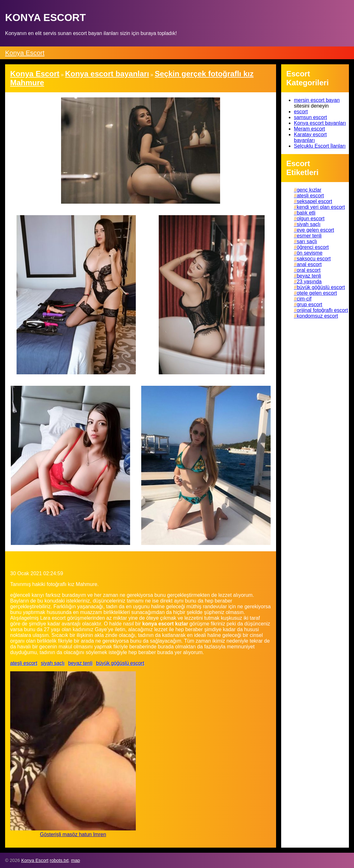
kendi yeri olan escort (321, 207)
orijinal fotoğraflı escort (322, 310)
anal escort (309, 264)
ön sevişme (310, 253)
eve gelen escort (315, 230)
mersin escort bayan (317, 100)
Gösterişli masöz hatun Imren (73, 834)
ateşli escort (24, 663)
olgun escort (311, 219)
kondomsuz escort (317, 316)
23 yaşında (309, 282)
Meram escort (309, 129)
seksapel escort (314, 201)
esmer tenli (309, 236)
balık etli (306, 213)
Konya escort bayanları (320, 123)
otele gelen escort (317, 293)
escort (301, 112)
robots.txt (59, 860)
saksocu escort (314, 259)
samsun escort (310, 117)
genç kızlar (309, 190)
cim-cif (304, 299)
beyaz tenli (80, 663)
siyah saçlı (53, 663)
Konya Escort (25, 53)
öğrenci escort (313, 247)
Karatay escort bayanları (310, 137)
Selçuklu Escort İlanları (320, 146)
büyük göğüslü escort (120, 663)
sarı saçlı (307, 241)
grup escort (309, 304)
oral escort (309, 270)
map (75, 860)
